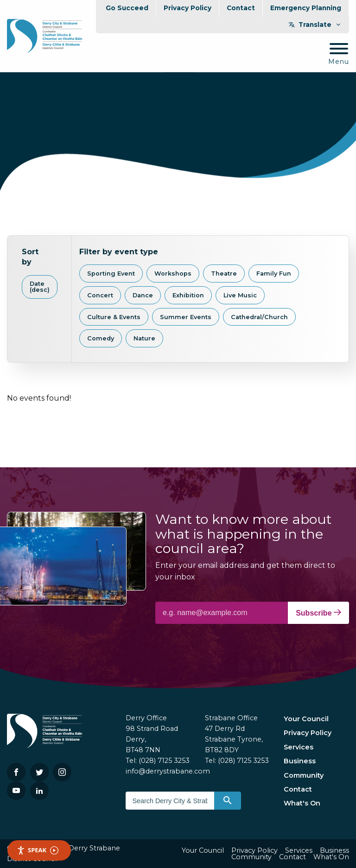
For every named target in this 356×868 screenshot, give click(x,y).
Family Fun (274, 274)
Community (304, 775)
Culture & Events (114, 317)
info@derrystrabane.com (168, 771)
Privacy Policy (188, 8)
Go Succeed (127, 8)
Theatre (224, 274)
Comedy (101, 338)
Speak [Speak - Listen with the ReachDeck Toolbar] (38, 850)
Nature (144, 338)
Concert (100, 295)
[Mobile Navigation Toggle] (339, 54)
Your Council (306, 719)
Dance (143, 295)
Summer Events (186, 317)
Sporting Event (111, 274)
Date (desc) (40, 287)
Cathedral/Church (259, 317)
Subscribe (318, 613)
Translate (315, 25)
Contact (241, 8)
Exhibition (188, 295)
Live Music (240, 295)
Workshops (173, 274)
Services (299, 747)
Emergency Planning (306, 8)
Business (300, 761)
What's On (302, 803)
